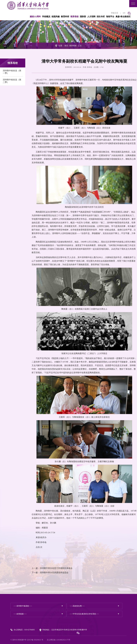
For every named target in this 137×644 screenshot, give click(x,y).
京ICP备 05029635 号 (35, 640)
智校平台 (110, 17)
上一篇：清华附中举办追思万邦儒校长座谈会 (52, 568)
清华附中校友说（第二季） (12, 81)
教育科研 (65, 17)
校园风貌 (56, 17)
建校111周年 (35, 17)
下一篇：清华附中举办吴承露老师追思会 (50, 573)
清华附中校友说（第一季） (12, 72)
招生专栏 (101, 17)
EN (124, 13)
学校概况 (46, 17)
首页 (66, 46)
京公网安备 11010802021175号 (59, 640)
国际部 (83, 17)
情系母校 (74, 17)
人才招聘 (91, 17)
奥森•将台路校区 (123, 17)
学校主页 (115, 13)
